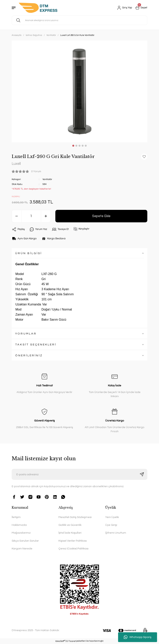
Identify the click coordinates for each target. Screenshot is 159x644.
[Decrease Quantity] (17, 216)
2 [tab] (76, 146)
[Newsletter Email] (79, 475)
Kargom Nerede (22, 549)
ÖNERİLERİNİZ (29, 355)
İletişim (16, 517)
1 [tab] (73, 146)
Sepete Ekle (101, 216)
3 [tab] (79, 146)
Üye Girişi (111, 525)
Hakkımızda (19, 525)
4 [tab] (83, 146)
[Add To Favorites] (144, 157)
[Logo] (38, 8)
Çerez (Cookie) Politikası (73, 549)
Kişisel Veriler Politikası (73, 541)
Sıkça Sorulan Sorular (25, 541)
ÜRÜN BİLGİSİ (29, 253)
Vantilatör (48, 180)
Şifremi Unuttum (116, 533)
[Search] (79, 20)
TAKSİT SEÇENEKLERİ (36, 345)
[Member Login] (123, 8)
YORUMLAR (26, 334)
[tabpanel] (79, 91)
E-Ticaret (71, 641)
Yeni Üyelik (112, 517)
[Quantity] (31, 216)
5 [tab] (86, 146)
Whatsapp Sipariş (138, 637)
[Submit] (142, 475)
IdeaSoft (60, 641)
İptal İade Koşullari (70, 533)
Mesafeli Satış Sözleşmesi (75, 517)
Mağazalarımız (21, 533)
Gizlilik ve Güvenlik (70, 525)
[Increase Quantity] (46, 216)
